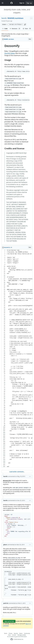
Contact (14, 635)
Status (21, 633)
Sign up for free (9, 621)
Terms (6, 633)
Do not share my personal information (17, 637)
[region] (17, 143)
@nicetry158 (7, 480)
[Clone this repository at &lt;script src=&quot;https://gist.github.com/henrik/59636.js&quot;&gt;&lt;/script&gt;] (16, 24)
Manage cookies (22, 635)
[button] (25, 24)
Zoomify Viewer (10, 53)
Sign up (29, 3)
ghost (5, 545)
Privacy (11, 633)
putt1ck (6, 603)
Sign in (22, 3)
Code (5, 29)
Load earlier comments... (17, 472)
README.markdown (16, 18)
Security (16, 633)
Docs (9, 635)
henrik (4, 18)
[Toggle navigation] (3, 3)
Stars (27, 29)
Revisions (15, 29)
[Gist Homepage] (12, 3)
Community (27, 633)
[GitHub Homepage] (12, 639)
